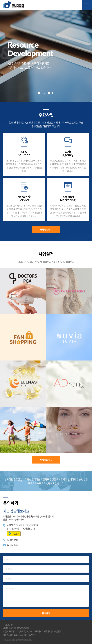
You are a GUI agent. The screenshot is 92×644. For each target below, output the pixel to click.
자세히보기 (46, 229)
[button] (39, 93)
